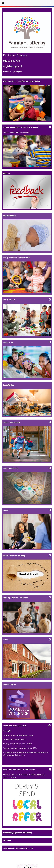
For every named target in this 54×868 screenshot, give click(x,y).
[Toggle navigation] (49, 3)
